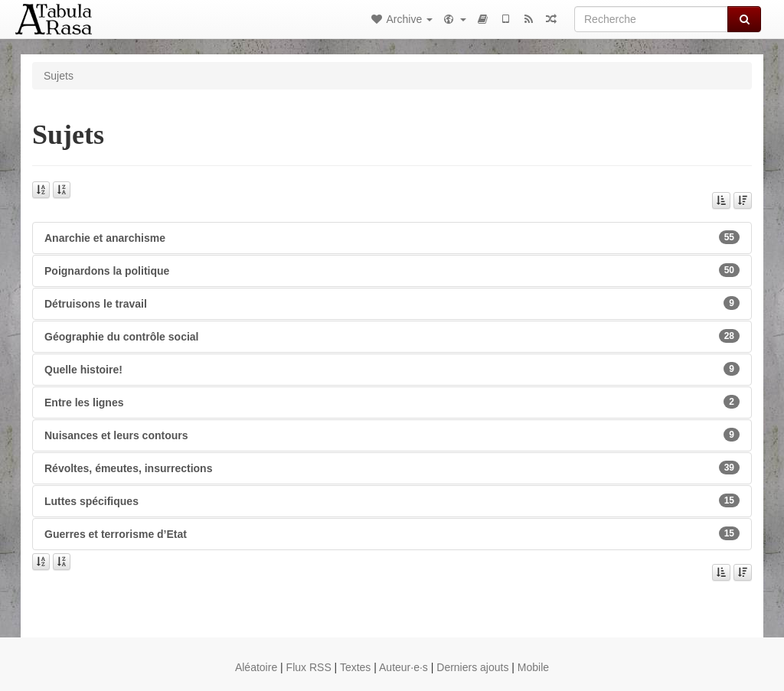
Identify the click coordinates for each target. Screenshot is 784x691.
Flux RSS (309, 667)
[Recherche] (651, 19)
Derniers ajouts (472, 667)
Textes (355, 667)
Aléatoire (256, 667)
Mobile (533, 667)
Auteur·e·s (403, 667)
